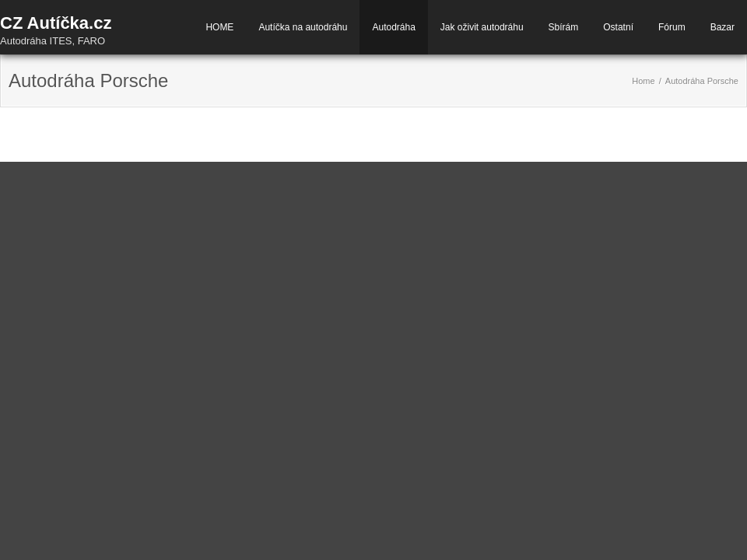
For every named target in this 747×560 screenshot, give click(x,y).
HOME (219, 27)
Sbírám (564, 27)
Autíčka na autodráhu (303, 27)
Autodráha (393, 27)
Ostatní (618, 27)
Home (643, 81)
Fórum (672, 27)
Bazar (722, 27)
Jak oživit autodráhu (482, 27)
